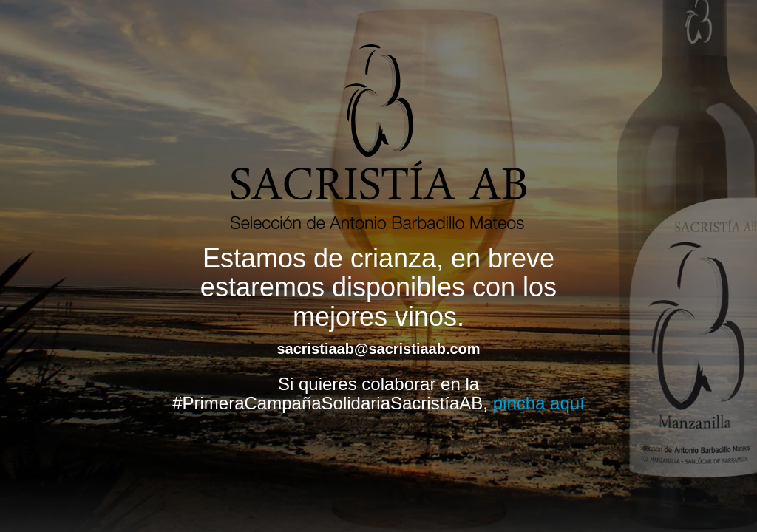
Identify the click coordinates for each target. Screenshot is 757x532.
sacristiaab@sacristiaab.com (378, 349)
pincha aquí (539, 403)
